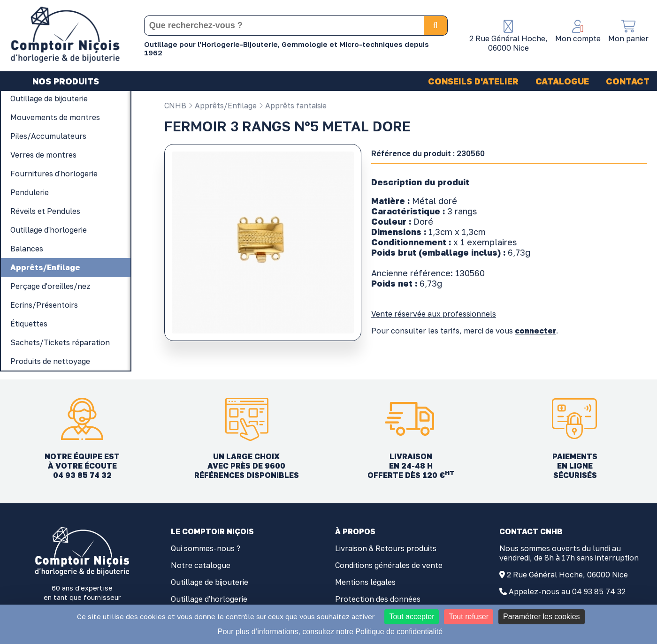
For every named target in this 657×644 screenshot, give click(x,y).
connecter (535, 331)
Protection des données (378, 599)
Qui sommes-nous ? (206, 548)
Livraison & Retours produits (386, 548)
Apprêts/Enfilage (222, 106)
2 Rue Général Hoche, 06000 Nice (567, 575)
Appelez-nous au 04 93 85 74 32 (567, 591)
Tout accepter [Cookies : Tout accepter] (412, 617)
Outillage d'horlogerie (209, 599)
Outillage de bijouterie (210, 582)
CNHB (175, 106)
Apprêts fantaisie (293, 106)
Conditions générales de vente (389, 565)
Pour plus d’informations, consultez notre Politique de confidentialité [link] (330, 632)
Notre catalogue (201, 565)
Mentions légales (365, 582)
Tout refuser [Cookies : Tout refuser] (468, 617)
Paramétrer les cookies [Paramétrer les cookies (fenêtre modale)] (542, 617)
